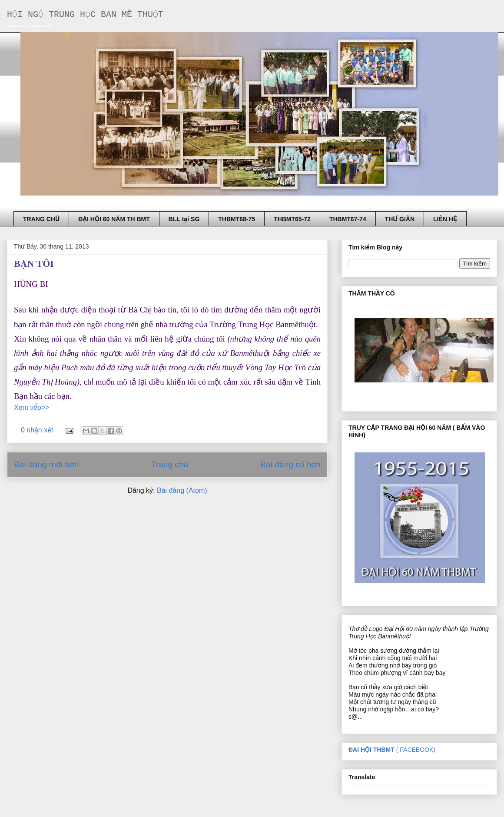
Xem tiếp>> (31, 407)
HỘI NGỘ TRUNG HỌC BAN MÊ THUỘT (85, 15)
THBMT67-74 (348, 219)
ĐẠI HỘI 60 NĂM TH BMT (114, 219)
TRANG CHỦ (41, 219)
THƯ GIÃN (400, 219)
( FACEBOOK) (392, 750)
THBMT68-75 (237, 219)
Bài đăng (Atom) (182, 490)
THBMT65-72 (292, 219)
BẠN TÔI (34, 264)
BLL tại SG (184, 219)
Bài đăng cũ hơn (290, 464)
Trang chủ (170, 464)
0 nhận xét (37, 430)
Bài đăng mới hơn (46, 464)
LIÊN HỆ (445, 219)
